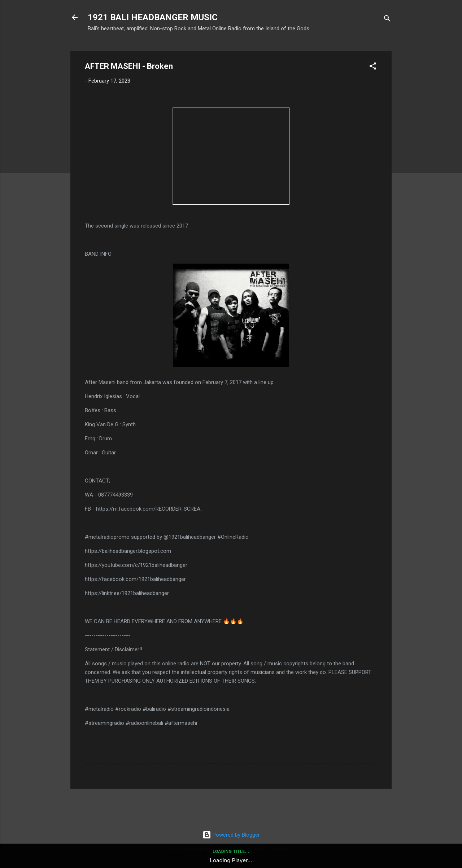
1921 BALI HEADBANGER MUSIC (153, 17)
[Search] (387, 20)
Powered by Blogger (231, 835)
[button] (373, 67)
